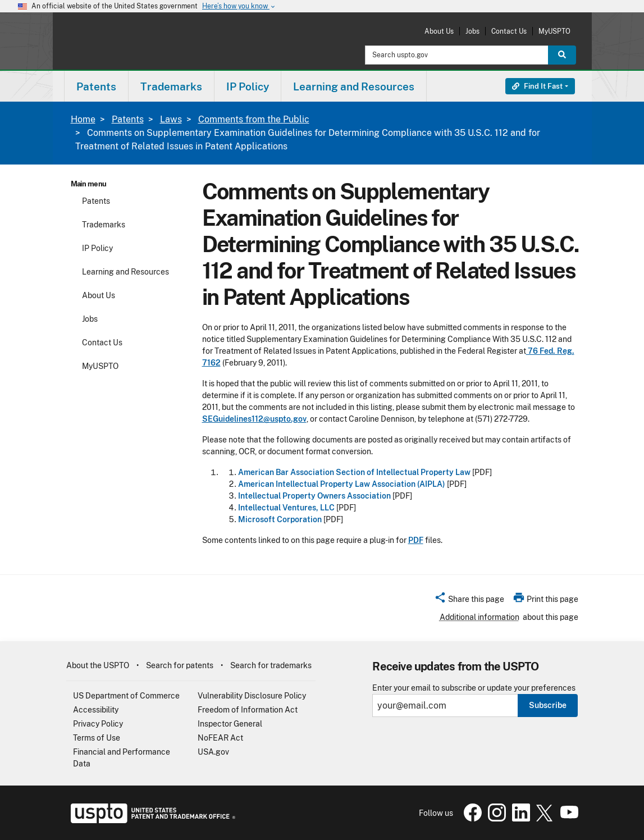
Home (83, 119)
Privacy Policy (98, 724)
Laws (171, 119)
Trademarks (104, 225)
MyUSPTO (554, 31)
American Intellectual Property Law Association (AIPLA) (342, 484)
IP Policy (97, 248)
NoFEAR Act (220, 738)
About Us (439, 31)
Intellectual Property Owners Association (314, 496)
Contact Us (509, 31)
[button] (469, 601)
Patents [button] (96, 86)
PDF (416, 540)
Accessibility (96, 710)
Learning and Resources (125, 272)
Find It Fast (537, 86)
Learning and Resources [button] (354, 86)
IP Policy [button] (248, 86)
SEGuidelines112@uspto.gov (254, 419)
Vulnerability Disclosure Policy (252, 696)
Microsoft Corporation (280, 519)
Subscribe (548, 705)
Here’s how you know (239, 6)
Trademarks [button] (171, 86)
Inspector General (230, 724)
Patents (128, 119)
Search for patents (180, 665)
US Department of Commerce (126, 696)
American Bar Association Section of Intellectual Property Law (354, 472)
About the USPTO (98, 665)
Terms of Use (97, 738)
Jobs (472, 31)
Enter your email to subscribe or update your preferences (474, 688)
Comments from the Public (254, 119)
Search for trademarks (271, 665)
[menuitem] (96, 86)
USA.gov (213, 752)
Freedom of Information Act (248, 710)
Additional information (479, 617)
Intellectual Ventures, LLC (286, 508)
